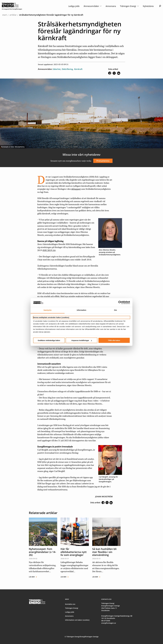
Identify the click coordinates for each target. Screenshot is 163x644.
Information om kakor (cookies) (77, 620)
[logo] (12, 6)
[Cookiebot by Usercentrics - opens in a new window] (120, 303)
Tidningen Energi (129, 6)
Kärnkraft (78, 69)
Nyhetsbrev (148, 6)
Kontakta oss (70, 604)
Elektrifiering (67, 69)
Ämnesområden (93, 6)
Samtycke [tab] (48, 310)
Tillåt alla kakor (114, 340)
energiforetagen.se (109, 623)
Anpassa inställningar (82, 340)
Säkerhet (57, 69)
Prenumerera (103, 161)
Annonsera (111, 6)
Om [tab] (115, 310)
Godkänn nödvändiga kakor (49, 340)
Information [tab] (81, 310)
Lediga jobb (74, 6)
